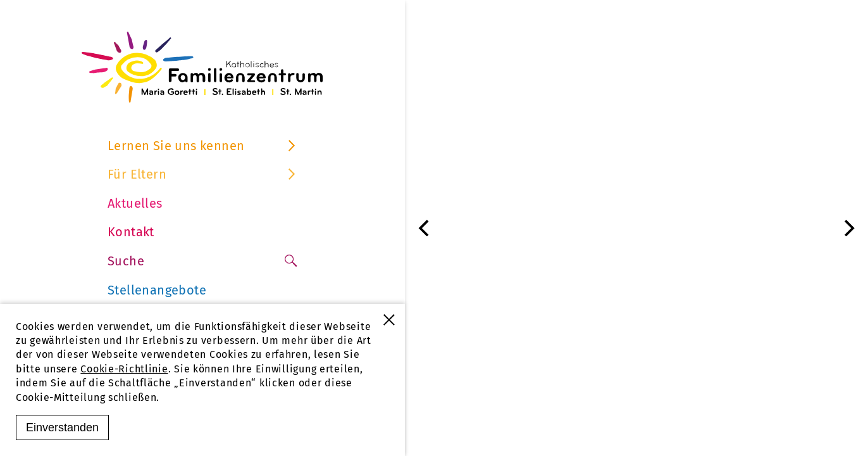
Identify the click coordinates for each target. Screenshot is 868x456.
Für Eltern (202, 174)
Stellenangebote (157, 290)
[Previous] (425, 228)
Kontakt (131, 232)
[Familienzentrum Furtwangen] (202, 67)
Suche (202, 261)
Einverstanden (62, 427)
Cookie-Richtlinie (124, 369)
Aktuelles (135, 203)
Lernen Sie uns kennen (202, 146)
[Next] (848, 228)
